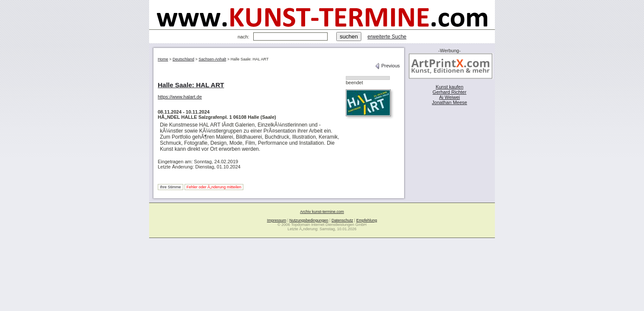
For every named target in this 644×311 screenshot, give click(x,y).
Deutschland (183, 59)
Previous (387, 66)
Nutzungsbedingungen (309, 220)
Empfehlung (367, 220)
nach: (244, 37)
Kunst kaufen (450, 87)
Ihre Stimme (171, 187)
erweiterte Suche (387, 37)
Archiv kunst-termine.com (322, 212)
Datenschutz (342, 220)
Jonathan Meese (449, 102)
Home (163, 59)
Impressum (277, 220)
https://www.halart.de (180, 97)
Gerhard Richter (450, 92)
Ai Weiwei (450, 97)
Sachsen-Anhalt (213, 59)
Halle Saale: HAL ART (191, 85)
